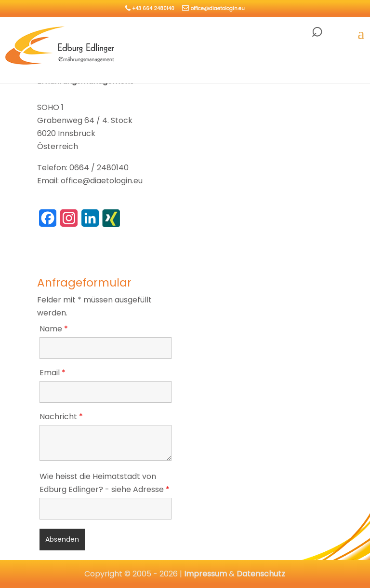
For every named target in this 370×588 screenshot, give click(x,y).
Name (54, 329)
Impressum (205, 574)
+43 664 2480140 (153, 8)
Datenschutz (261, 574)
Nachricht (61, 417)
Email (53, 373)
